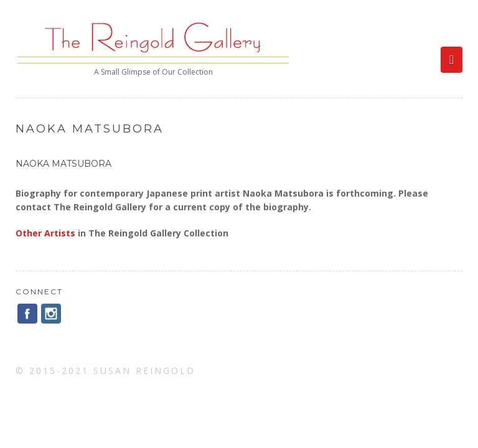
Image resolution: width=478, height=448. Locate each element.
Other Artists (45, 233)
